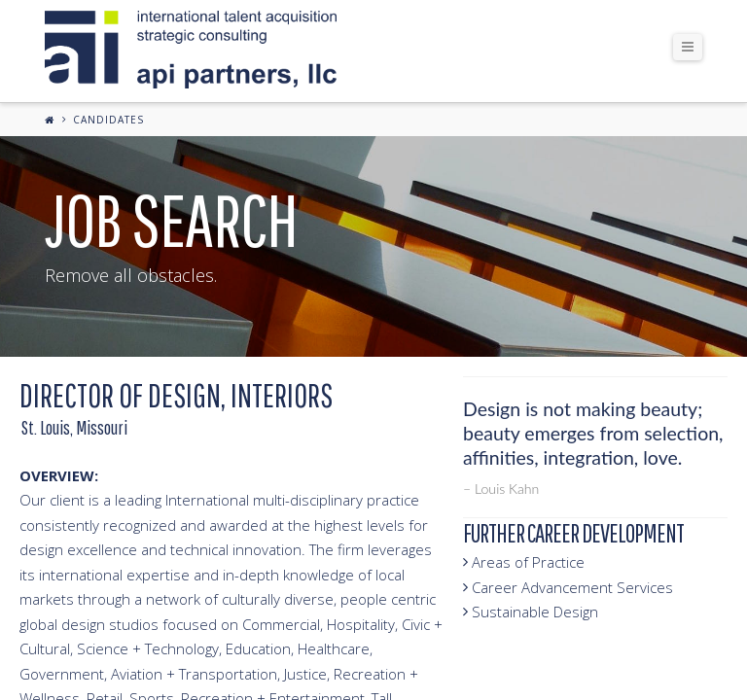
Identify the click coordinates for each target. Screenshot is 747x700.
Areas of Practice (524, 562)
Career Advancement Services (568, 587)
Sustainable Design (531, 612)
